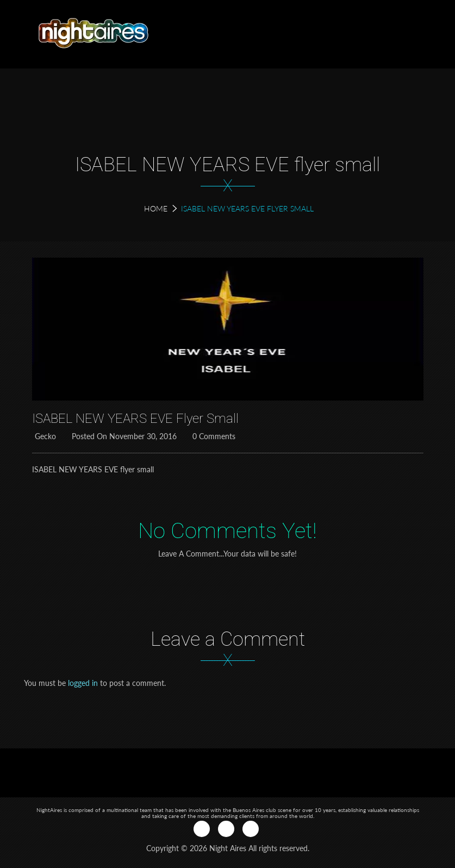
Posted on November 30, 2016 (123, 436)
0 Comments (213, 436)
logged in (83, 683)
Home (156, 208)
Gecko (44, 436)
